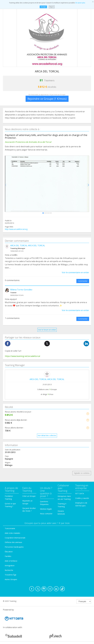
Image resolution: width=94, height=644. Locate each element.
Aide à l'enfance (11, 561)
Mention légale (46, 509)
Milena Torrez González (21, 290)
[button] (43, 213)
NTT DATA (80, 494)
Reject (52, 7)
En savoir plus (80, 3)
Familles (8, 556)
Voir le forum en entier (47, 330)
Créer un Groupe (29, 496)
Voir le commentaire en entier (75, 272)
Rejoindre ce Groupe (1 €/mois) (47, 99)
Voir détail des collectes (47, 435)
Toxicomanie (10, 528)
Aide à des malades (12, 533)
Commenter (83, 281)
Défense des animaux (13, 542)
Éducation (9, 552)
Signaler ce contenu (82, 473)
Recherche (9, 570)
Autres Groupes (11, 579)
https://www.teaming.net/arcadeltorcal (22, 356)
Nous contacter (46, 514)
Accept (43, 7)
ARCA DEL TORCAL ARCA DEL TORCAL (28, 245)
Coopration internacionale (15, 538)
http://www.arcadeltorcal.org (16, 229)
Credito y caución (82, 498)
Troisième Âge (11, 575)
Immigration (10, 566)
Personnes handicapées (14, 547)
